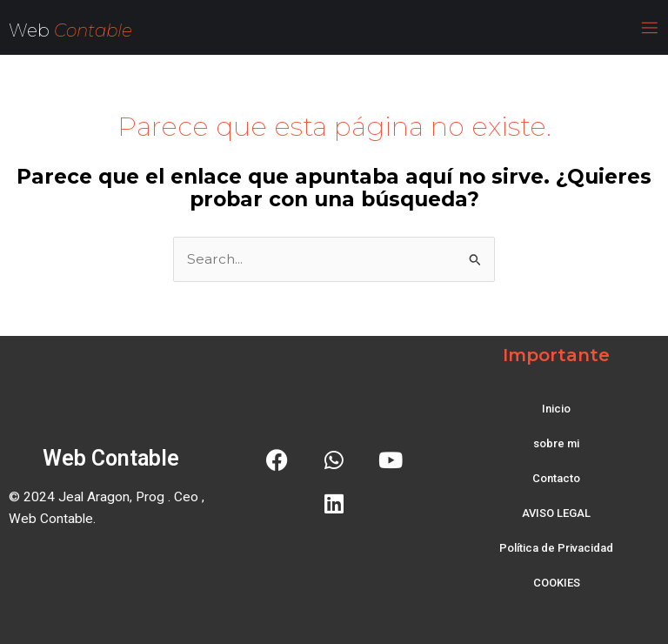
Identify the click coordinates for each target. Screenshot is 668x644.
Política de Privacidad (556, 548)
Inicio (556, 409)
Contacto (556, 478)
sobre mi (556, 443)
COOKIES (557, 583)
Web (31, 30)
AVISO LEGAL (556, 513)
